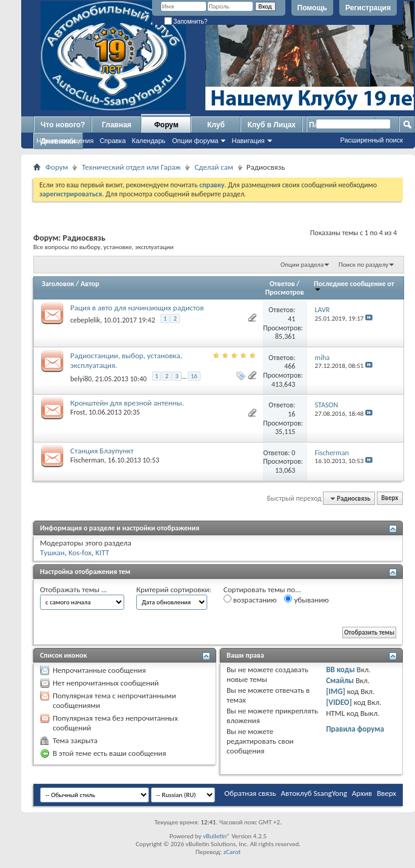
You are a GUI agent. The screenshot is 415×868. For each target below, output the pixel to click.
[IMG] (336, 691)
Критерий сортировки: (174, 589)
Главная (117, 125)
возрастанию (250, 599)
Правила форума (355, 729)
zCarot (232, 852)
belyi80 (81, 379)
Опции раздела (302, 265)
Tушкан (52, 553)
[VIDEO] (339, 702)
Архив (362, 793)
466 (290, 366)
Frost (78, 412)
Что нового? (63, 125)
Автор (90, 284)
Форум (166, 125)
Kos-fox (80, 553)
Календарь (149, 141)
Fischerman (87, 460)
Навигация (248, 141)
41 (291, 319)
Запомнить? (186, 22)
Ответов (282, 284)
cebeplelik (85, 320)
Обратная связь (250, 793)
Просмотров (285, 292)
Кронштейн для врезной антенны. (127, 403)
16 (194, 376)
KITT (102, 553)
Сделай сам (214, 167)
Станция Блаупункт (102, 451)
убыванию (306, 599)
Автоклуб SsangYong (314, 793)
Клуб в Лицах (271, 125)
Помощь (312, 8)
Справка (112, 141)
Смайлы (340, 680)
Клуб (216, 125)
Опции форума (195, 141)
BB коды (340, 669)
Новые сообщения (65, 141)
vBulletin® (217, 836)
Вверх (390, 499)
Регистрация (368, 8)
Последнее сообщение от (354, 286)
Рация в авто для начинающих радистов (137, 308)
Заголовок (58, 284)
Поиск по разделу (364, 265)
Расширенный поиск (371, 140)
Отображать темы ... (74, 589)
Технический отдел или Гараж (131, 167)
